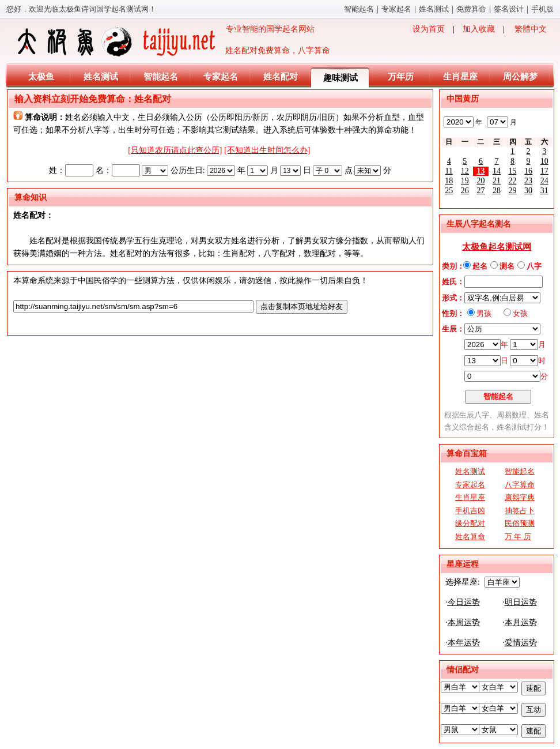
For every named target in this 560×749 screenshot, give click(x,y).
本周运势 (464, 622)
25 (449, 191)
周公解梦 (520, 77)
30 (528, 191)
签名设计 (509, 9)
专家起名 (396, 9)
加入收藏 (479, 29)
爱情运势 (521, 643)
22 (513, 181)
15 (513, 171)
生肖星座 (460, 77)
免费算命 (471, 9)
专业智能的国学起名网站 (165, 42)
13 (480, 171)
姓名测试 (434, 9)
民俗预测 (520, 523)
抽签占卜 (520, 511)
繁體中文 (531, 29)
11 (449, 171)
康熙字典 (520, 497)
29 (513, 191)
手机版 (542, 9)
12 (465, 171)
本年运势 (464, 643)
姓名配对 (281, 77)
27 (480, 191)
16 (528, 171)
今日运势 (464, 602)
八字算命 (520, 485)
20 (480, 181)
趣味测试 (340, 78)
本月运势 (521, 622)
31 (544, 191)
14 (497, 171)
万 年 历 (518, 537)
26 (465, 191)
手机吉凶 (470, 511)
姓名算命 (470, 537)
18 (449, 181)
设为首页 (429, 29)
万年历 (401, 77)
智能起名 (359, 9)
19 (465, 181)
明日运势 (521, 602)
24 (544, 181)
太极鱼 (41, 77)
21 (497, 181)
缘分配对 (470, 523)
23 (528, 181)
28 (497, 191)
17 (544, 171)
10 (544, 161)
